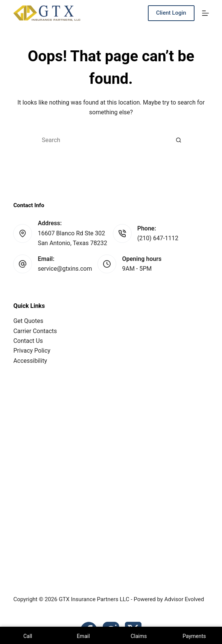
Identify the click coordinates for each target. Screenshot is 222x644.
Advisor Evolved (184, 599)
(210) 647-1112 (158, 238)
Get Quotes (28, 321)
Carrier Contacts (35, 331)
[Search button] (179, 140)
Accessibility (30, 361)
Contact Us (28, 341)
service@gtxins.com (65, 269)
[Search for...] (103, 140)
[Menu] (205, 13)
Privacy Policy (32, 351)
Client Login (171, 13)
